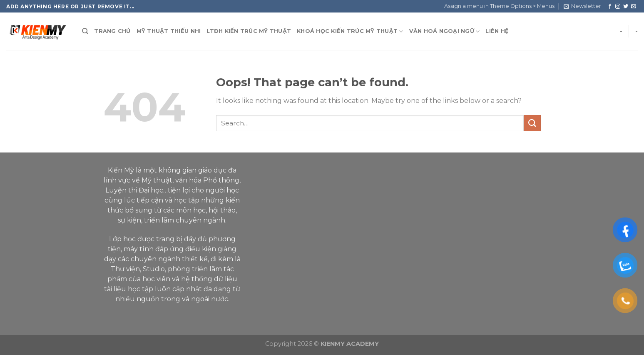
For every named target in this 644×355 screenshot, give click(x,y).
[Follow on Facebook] (610, 6)
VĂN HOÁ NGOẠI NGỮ (445, 31)
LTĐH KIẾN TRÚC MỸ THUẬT (249, 31)
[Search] (85, 31)
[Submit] (532, 123)
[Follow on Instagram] (618, 6)
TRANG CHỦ (112, 31)
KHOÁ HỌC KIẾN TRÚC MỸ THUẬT (350, 31)
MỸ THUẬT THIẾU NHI (169, 31)
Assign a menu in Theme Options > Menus (499, 6)
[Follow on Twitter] (626, 6)
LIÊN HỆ (497, 31)
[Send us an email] (634, 6)
